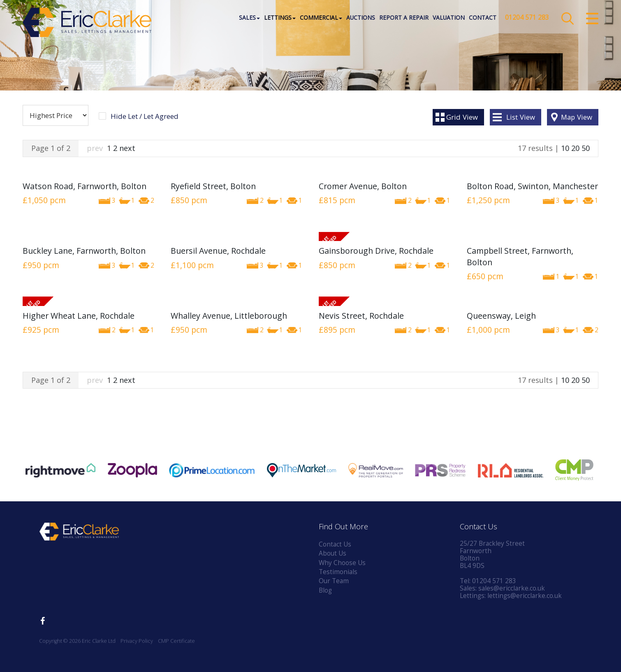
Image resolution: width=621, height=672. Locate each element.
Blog (325, 590)
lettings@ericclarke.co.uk (525, 596)
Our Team (334, 581)
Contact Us (335, 544)
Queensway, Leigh (501, 316)
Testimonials (338, 572)
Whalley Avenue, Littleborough (229, 316)
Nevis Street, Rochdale (361, 316)
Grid (462, 117)
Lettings (279, 18)
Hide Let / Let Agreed (145, 116)
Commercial (321, 18)
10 (565, 148)
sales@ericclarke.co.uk (512, 588)
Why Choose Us (342, 563)
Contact (482, 18)
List (521, 117)
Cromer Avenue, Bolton (363, 186)
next (127, 148)
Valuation (448, 18)
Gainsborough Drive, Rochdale (376, 251)
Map (577, 117)
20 (575, 148)
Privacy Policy (137, 641)
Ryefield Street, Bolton (213, 186)
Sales (249, 18)
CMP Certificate (176, 641)
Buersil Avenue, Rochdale (218, 251)
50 (586, 148)
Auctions (360, 18)
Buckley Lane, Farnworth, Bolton (84, 251)
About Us (333, 553)
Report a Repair (403, 18)
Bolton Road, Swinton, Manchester (532, 186)
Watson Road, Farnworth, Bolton (85, 186)
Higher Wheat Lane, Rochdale (79, 316)
